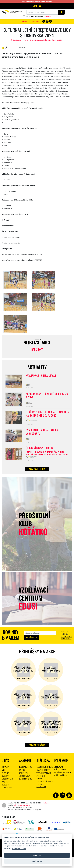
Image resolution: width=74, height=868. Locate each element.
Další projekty (26, 781)
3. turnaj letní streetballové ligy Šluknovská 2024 (47, 40)
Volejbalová (25, 778)
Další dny (37, 349)
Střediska (43, 762)
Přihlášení (27, 21)
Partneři (6, 775)
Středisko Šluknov (45, 783)
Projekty (6, 784)
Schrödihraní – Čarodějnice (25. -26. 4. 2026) (45, 396)
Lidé (3, 772)
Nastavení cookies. (19, 848)
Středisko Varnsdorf (41, 787)
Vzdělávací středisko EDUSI (61, 770)
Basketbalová (25, 769)
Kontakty (48, 16)
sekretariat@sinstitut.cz (22, 807)
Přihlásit (32, 639)
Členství (5, 778)
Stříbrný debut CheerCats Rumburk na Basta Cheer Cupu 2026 (47, 415)
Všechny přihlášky (37, 747)
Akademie (25, 762)
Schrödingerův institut (20, 40)
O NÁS (5, 762)
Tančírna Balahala (45, 769)
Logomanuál (7, 781)
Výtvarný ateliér (44, 775)
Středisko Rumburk (41, 779)
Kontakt (6, 769)
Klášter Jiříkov (43, 772)
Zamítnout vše (37, 861)
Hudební (23, 772)
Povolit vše (37, 855)
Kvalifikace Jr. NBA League (42, 376)
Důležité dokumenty (7, 788)
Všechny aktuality (37, 471)
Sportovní (24, 775)
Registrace (36, 21)
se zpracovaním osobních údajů (66, 639)
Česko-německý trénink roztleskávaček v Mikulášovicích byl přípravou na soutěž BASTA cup (47, 452)
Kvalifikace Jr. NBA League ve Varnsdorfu (43, 433)
